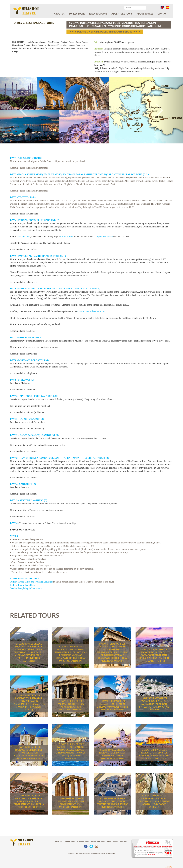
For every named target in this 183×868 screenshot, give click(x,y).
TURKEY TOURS (77, 14)
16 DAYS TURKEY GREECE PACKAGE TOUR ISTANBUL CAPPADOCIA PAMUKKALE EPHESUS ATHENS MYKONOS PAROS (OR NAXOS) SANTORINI (71, 751)
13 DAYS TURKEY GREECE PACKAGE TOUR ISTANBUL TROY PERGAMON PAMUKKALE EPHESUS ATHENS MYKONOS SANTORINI (29, 753)
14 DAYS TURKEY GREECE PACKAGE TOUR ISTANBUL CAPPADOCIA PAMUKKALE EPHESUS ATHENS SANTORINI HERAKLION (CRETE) (154, 655)
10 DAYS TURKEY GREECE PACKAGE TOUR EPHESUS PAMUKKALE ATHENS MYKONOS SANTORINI (71, 706)
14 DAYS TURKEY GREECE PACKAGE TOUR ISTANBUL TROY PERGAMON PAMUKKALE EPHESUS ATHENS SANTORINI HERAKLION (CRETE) (29, 703)
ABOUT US (59, 14)
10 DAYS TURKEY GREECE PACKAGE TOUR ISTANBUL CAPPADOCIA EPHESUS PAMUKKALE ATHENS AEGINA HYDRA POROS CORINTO (29, 801)
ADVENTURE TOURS (122, 14)
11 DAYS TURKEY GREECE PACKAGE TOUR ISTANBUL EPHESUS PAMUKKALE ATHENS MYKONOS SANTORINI (112, 706)
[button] (14, 110)
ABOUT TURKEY (145, 14)
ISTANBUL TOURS (98, 14)
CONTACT (163, 14)
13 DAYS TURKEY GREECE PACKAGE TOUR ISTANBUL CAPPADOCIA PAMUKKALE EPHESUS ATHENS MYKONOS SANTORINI (154, 704)
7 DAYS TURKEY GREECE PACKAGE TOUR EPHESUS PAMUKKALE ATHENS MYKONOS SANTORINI (71, 803)
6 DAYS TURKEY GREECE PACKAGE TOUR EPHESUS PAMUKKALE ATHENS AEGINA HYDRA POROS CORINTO (154, 754)
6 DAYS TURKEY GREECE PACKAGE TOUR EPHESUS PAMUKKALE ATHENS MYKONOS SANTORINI (112, 754)
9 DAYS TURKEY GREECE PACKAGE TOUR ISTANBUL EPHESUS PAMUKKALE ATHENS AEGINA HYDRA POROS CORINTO (154, 801)
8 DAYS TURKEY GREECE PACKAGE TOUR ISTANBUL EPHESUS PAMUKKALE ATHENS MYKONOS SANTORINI (112, 803)
